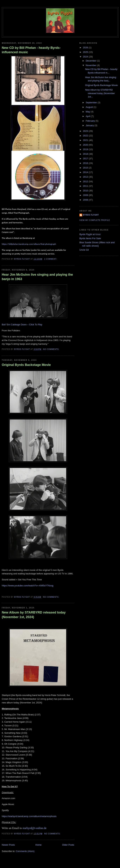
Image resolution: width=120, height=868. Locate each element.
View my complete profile (95, 220)
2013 (86, 177)
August (90, 107)
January (90, 125)
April (88, 116)
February (91, 121)
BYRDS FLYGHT (91, 215)
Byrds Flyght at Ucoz (90, 234)
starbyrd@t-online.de (35, 828)
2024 (86, 57)
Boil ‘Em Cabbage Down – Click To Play (22, 325)
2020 (86, 145)
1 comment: (51, 259)
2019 (86, 149)
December (91, 61)
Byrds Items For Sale (90, 238)
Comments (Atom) (25, 851)
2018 (86, 154)
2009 (86, 195)
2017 (86, 159)
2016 (86, 163)
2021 (86, 140)
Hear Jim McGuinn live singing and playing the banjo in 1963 (37, 277)
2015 (86, 168)
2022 (86, 136)
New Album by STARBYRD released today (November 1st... (100, 93)
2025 (86, 52)
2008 (86, 200)
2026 (86, 47)
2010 (86, 191)
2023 (86, 131)
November (91, 65)
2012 (86, 181)
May (88, 112)
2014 (86, 172)
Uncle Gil (84, 250)
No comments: (52, 349)
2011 (86, 186)
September (92, 102)
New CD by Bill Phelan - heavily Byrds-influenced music (31, 50)
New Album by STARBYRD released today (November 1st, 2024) (34, 615)
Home (39, 845)
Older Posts (68, 845)
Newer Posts (8, 845)
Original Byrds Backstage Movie (26, 365)
